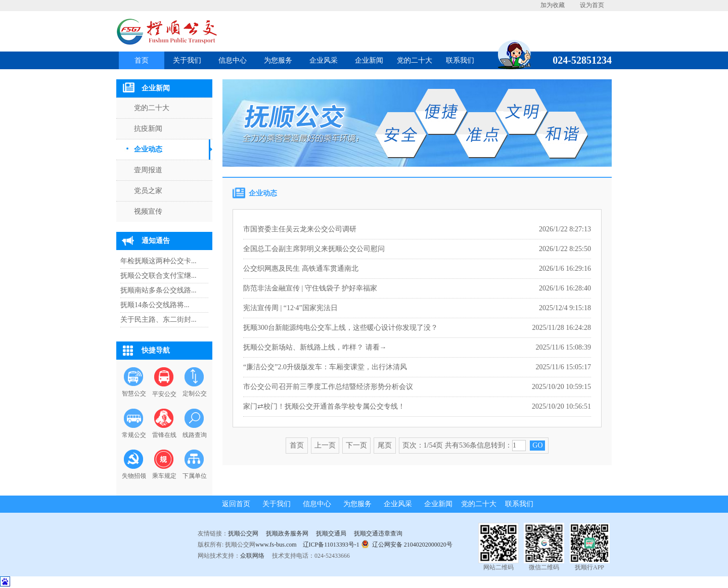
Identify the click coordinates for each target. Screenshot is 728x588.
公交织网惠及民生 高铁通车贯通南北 (301, 268)
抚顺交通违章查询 (378, 533)
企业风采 (324, 60)
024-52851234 (578, 60)
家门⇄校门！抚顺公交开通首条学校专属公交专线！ (324, 406)
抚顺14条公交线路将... (155, 305)
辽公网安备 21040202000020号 (407, 544)
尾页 (385, 445)
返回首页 (236, 504)
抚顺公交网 (243, 533)
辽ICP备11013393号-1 (331, 545)
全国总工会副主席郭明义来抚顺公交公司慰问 (314, 249)
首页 (142, 60)
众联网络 (252, 556)
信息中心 (233, 60)
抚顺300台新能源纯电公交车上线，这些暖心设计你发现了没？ (340, 328)
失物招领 (134, 476)
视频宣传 (148, 211)
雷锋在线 (164, 435)
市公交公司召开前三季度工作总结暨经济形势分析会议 (328, 387)
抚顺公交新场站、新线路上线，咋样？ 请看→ (315, 347)
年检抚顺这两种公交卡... (158, 261)
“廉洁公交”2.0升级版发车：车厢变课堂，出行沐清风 (325, 367)
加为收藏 (553, 5)
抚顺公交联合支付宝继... (158, 276)
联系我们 (460, 60)
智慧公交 (134, 394)
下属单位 (195, 476)
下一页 (356, 445)
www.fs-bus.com (276, 545)
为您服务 (278, 60)
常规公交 (134, 435)
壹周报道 (148, 170)
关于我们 (187, 60)
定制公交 (195, 394)
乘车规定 (164, 476)
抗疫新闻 (148, 129)
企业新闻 (369, 60)
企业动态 (148, 149)
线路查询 (195, 435)
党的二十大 (415, 60)
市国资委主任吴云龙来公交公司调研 (300, 229)
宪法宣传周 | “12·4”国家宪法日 (290, 308)
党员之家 (148, 191)
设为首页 (592, 5)
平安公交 (164, 394)
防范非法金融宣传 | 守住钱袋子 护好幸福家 (310, 288)
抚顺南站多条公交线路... (158, 290)
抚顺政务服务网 (287, 533)
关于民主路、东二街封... (158, 320)
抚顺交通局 (331, 533)
